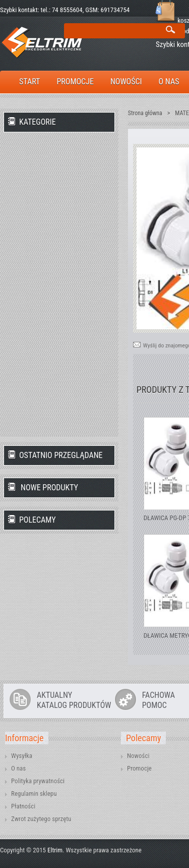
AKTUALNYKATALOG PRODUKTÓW (74, 700)
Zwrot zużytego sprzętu (41, 819)
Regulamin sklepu (34, 794)
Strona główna (145, 113)
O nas (18, 768)
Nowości (138, 756)
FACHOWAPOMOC (159, 700)
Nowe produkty (49, 488)
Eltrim (55, 850)
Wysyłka (22, 756)
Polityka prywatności (38, 781)
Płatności (23, 806)
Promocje (139, 768)
